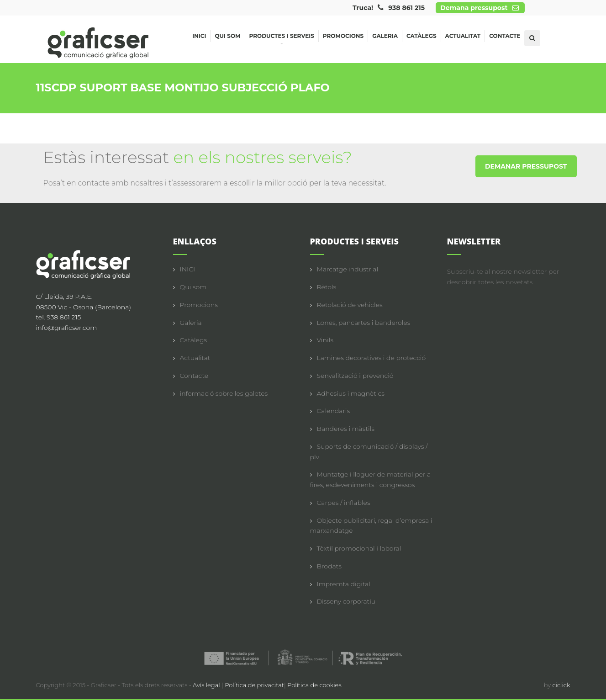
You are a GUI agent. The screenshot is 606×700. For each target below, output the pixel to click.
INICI (188, 269)
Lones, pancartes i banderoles (364, 323)
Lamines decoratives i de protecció (372, 358)
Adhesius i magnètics (351, 393)
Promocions (343, 36)
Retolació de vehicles (350, 305)
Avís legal (207, 685)
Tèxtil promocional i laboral (359, 548)
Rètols (327, 287)
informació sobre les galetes (224, 393)
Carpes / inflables (344, 503)
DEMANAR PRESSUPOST (526, 166)
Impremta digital (344, 584)
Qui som (227, 36)
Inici (199, 36)
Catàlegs (422, 36)
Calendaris (334, 411)
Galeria (385, 36)
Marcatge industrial (348, 269)
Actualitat (463, 36)
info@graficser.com (67, 328)
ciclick (561, 685)
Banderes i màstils (346, 429)
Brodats (329, 566)
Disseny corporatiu (346, 601)
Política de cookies (314, 685)
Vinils (325, 340)
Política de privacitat (254, 685)
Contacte (505, 36)
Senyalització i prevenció (355, 376)
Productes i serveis (282, 37)
